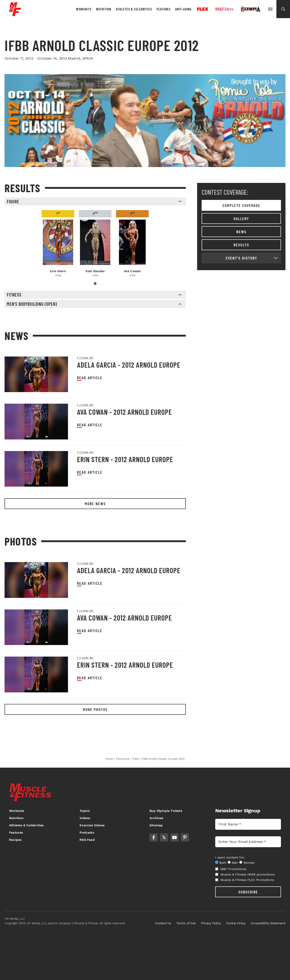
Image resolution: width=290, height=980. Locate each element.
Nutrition (104, 9)
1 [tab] (95, 284)
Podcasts (87, 832)
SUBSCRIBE (248, 892)
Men (235, 863)
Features (164, 9)
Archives (156, 818)
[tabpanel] (58, 244)
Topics (85, 811)
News (241, 232)
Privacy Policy (211, 923)
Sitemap (156, 825)
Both (223, 863)
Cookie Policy (236, 923)
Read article (90, 378)
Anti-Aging (183, 9)
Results (241, 245)
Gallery (241, 218)
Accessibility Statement (268, 923)
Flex (203, 9)
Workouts (84, 9)
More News (95, 504)
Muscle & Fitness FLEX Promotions (245, 880)
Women (249, 863)
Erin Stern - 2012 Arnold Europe (125, 459)
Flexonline (85, 358)
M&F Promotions (231, 869)
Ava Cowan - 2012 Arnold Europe (124, 412)
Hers (225, 9)
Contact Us (163, 923)
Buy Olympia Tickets (166, 811)
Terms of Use (186, 923)
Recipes (15, 840)
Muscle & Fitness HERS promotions (245, 874)
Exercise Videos (92, 825)
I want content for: (230, 857)
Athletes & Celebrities (134, 9)
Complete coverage (241, 205)
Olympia (251, 9)
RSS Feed (87, 840)
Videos (85, 818)
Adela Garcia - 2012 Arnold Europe (129, 365)
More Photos (95, 709)
